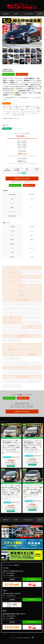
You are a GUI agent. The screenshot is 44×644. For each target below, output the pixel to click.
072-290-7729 (29, 182)
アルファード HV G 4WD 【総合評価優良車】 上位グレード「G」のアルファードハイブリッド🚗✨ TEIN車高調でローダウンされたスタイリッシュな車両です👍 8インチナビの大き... (11, 445)
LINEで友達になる (32, 579)
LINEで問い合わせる (8, 74)
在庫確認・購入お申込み (22, 178)
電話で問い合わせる (22, 74)
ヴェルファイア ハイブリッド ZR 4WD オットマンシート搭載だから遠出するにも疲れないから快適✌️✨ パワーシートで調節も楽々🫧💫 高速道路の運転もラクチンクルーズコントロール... (33, 490)
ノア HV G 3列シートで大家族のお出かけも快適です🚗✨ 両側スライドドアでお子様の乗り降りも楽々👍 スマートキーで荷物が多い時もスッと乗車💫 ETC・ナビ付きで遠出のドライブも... (11, 490)
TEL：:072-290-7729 (9, 596)
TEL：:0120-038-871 (9, 616)
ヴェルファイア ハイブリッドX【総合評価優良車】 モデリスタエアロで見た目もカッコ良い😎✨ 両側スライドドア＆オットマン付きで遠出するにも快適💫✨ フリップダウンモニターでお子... (33, 445)
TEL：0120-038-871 (9, 573)
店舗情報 (12, 579)
